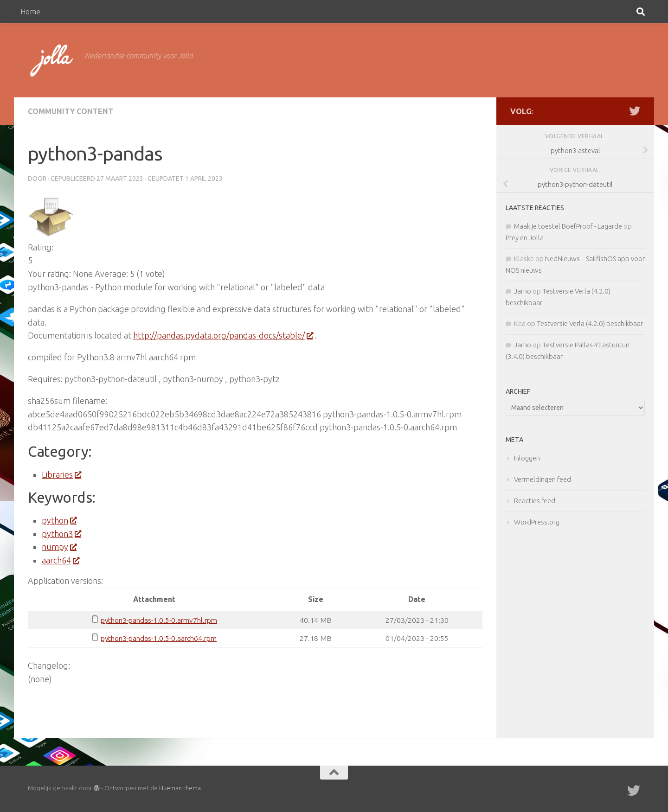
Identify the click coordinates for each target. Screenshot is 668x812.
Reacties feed (535, 501)
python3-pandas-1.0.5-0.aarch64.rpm (159, 638)
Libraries (61, 474)
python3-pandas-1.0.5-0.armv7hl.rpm (159, 620)
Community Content (71, 111)
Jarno (523, 291)
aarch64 (60, 560)
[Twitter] (635, 111)
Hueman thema (180, 788)
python (59, 520)
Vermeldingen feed (543, 479)
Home (30, 12)
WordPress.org (537, 522)
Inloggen (527, 458)
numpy (59, 547)
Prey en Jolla (525, 238)
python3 (61, 534)
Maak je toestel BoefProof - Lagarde (568, 226)
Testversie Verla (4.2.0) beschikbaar (590, 323)
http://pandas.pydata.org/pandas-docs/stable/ (223, 335)
